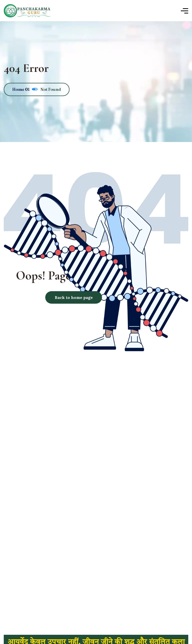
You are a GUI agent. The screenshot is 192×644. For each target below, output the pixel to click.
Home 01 (25, 89)
